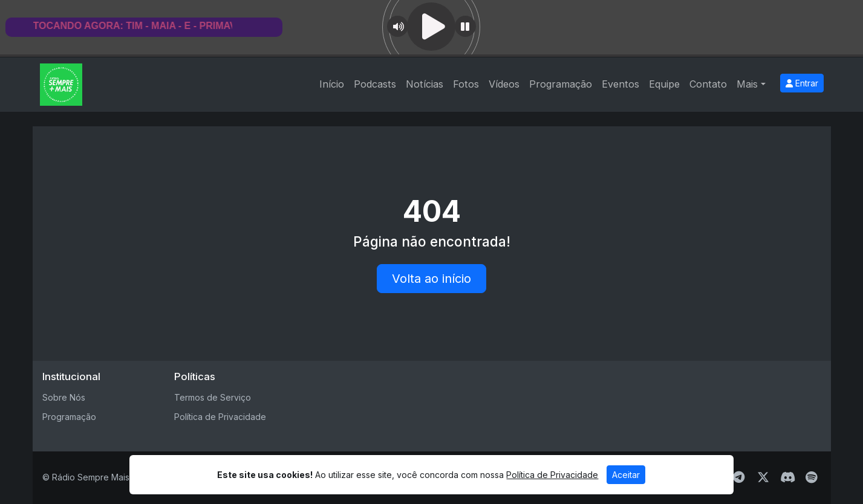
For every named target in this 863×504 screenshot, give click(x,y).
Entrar (802, 83)
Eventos (620, 84)
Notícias (425, 84)
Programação (561, 84)
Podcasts (375, 84)
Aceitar (626, 475)
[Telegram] (739, 477)
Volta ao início (431, 279)
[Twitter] (763, 477)
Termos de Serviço (213, 397)
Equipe (664, 84)
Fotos (466, 84)
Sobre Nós (64, 397)
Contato (708, 84)
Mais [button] (747, 84)
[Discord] (788, 477)
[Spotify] (811, 477)
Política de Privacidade (220, 417)
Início (332, 84)
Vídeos (504, 84)
